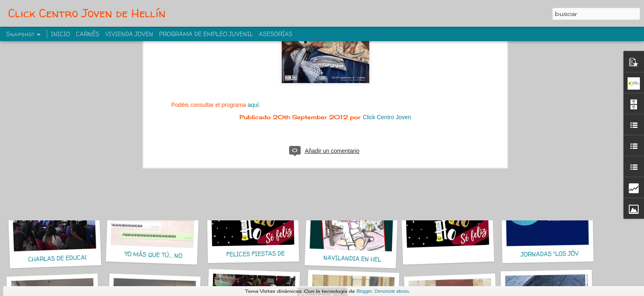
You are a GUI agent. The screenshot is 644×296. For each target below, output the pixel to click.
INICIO (61, 34)
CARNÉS (88, 34)
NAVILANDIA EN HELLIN (357, 259)
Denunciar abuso (392, 291)
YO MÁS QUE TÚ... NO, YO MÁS (166, 255)
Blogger (364, 291)
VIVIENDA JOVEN (129, 34)
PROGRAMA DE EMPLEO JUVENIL (206, 34)
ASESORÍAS (276, 34)
